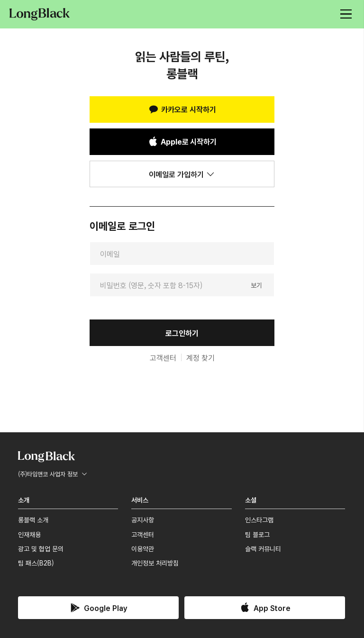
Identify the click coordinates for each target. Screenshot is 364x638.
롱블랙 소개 (33, 520)
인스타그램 (259, 520)
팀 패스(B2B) (36, 563)
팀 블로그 (257, 534)
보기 (256, 284)
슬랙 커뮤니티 (263, 548)
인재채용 (29, 534)
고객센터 (163, 357)
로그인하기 (182, 333)
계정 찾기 (200, 357)
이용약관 (143, 548)
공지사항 (143, 520)
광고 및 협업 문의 (41, 548)
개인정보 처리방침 (155, 563)
